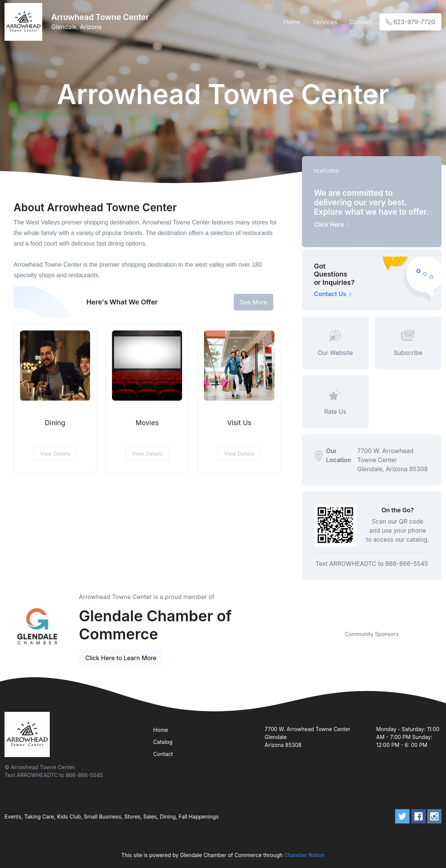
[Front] (25, 22)
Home (292, 22)
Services (325, 22)
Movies (147, 423)
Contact (360, 22)
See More (254, 302)
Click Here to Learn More (121, 658)
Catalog (163, 742)
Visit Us (239, 423)
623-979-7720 (410, 22)
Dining (55, 423)
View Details (55, 454)
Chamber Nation (305, 855)
